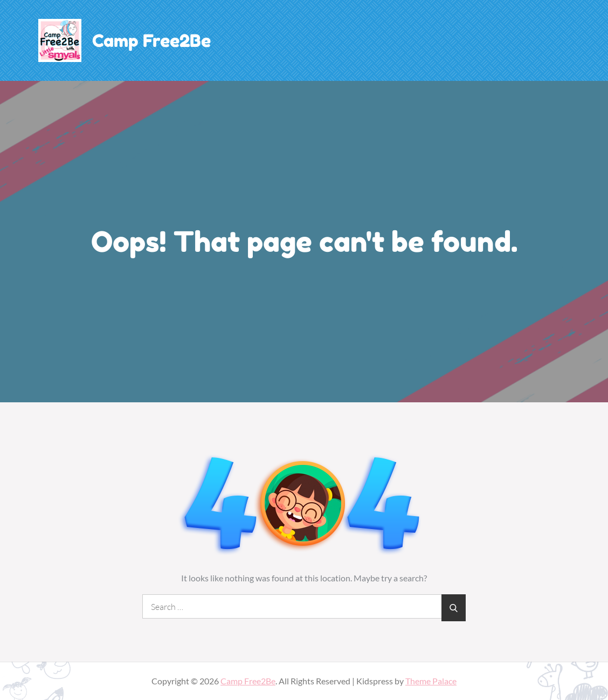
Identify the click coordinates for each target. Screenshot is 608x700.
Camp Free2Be (151, 41)
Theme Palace (431, 681)
